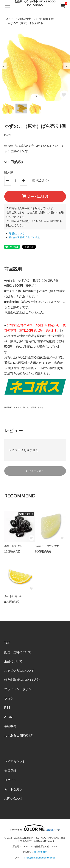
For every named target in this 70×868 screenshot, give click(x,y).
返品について (17, 234)
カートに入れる (35, 196)
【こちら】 (37, 221)
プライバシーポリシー (19, 689)
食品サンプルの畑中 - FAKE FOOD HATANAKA (35, 3)
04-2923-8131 (41, 852)
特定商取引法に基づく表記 (25, 237)
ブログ (9, 698)
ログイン (10, 780)
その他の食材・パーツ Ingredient (35, 19)
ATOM (8, 717)
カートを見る (13, 789)
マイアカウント (15, 762)
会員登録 (10, 771)
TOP (7, 19)
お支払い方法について (19, 671)
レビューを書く (35, 471)
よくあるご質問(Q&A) (19, 735)
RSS (7, 708)
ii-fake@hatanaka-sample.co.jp (39, 858)
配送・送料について (18, 652)
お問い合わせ (13, 798)
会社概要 (10, 726)
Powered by (35, 828)
